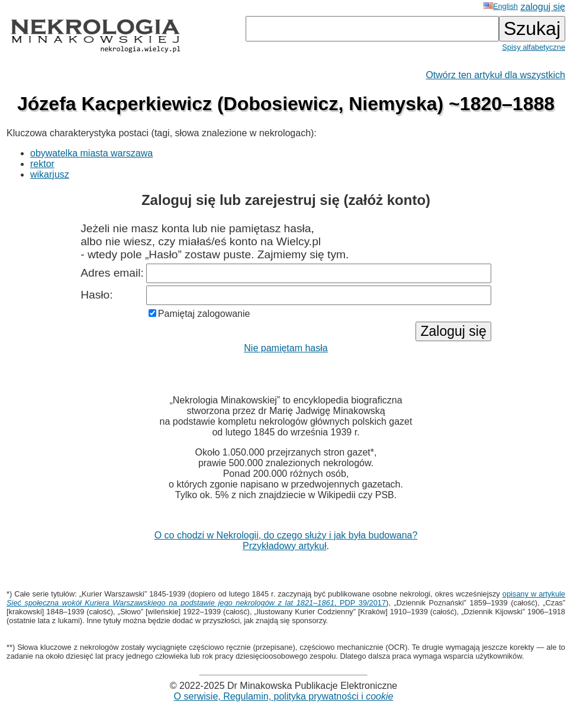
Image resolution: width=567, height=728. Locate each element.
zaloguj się (543, 7)
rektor (42, 164)
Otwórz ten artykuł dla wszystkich (495, 75)
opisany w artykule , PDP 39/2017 (286, 598)
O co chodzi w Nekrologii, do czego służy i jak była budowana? (286, 535)
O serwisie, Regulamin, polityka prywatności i (284, 696)
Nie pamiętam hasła (286, 348)
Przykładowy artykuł (284, 546)
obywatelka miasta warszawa (91, 153)
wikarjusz (50, 174)
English (501, 6)
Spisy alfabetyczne (534, 47)
